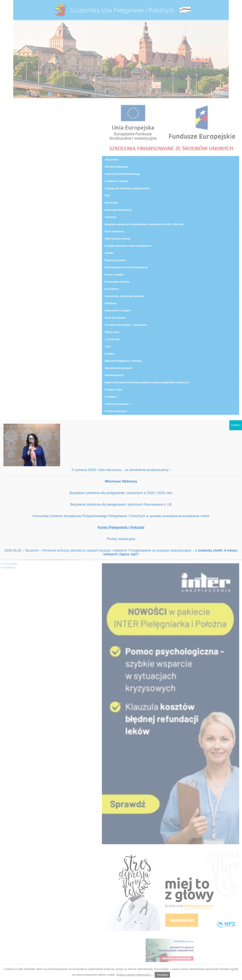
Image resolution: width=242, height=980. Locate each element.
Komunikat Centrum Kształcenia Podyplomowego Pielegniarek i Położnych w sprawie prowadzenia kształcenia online (121, 516)
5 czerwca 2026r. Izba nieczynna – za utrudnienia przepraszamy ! (121, 470)
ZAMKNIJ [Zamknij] (236, 425)
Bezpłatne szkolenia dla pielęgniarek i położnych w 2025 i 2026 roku (121, 493)
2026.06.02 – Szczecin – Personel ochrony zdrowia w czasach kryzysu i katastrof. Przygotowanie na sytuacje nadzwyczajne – (121, 552)
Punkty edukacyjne (121, 539)
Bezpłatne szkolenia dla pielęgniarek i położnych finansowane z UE (121, 504)
